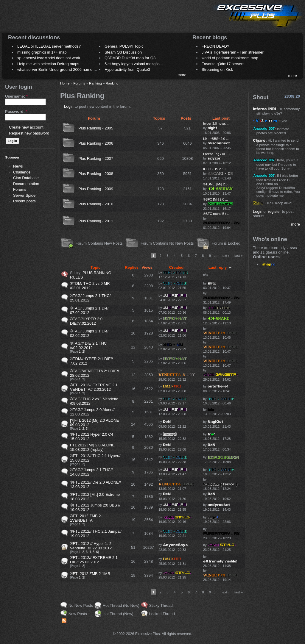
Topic (96, 267)
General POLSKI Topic (124, 46)
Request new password (29, 133)
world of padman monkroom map (230, 58)
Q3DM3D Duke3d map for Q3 (130, 58)
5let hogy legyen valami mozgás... (134, 64)
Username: (16, 96)
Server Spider (25, 195)
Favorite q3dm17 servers (223, 64)
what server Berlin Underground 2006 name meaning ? (64, 69)
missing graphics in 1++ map (42, 52)
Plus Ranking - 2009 (96, 189)
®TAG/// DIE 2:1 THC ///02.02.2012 (88, 346)
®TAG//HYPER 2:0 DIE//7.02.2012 (86, 321)
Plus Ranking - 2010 (96, 204)
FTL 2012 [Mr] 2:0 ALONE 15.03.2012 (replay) (92, 447)
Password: (16, 111)
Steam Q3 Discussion (123, 52)
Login (69, 106)
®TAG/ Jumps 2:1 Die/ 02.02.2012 (89, 333)
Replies (132, 267)
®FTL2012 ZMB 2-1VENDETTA (86, 518)
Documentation (26, 184)
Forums (20, 189)
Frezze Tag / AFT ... (217, 154)
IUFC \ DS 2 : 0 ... (216, 169)
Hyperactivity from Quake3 (127, 69)
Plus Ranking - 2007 (96, 158)
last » (239, 255)
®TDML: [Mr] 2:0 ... (217, 184)
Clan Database (26, 178)
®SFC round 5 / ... (216, 214)
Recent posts (24, 201)
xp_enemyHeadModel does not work (49, 58)
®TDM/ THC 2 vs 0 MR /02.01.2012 (90, 286)
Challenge (22, 172)
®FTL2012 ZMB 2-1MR (90, 574)
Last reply (220, 267)
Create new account (26, 127)
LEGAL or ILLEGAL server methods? (49, 46)
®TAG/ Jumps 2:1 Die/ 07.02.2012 (89, 310)
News (18, 166)
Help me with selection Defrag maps (48, 64)
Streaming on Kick (217, 69)
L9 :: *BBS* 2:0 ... (216, 139)
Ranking (95, 83)
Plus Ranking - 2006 (96, 143)
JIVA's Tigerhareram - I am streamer (233, 52)
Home (65, 83)
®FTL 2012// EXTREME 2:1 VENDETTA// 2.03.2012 (94, 387)
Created (176, 267)
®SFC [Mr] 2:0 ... (215, 199)
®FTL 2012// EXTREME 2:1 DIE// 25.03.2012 (94, 560)
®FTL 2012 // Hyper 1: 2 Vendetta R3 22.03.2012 (91, 546)
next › (225, 255)
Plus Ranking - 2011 (96, 221)
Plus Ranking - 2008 (96, 174)
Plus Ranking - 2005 (96, 128)
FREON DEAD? (215, 46)
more (182, 75)
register (274, 211)
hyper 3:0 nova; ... (216, 124)
